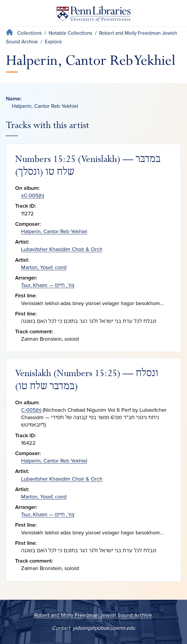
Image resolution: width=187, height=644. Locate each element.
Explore (53, 42)
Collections (30, 33)
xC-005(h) (33, 195)
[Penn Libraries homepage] (93, 15)
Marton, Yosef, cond (44, 267)
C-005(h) (31, 410)
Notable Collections (70, 33)
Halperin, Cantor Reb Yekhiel (54, 231)
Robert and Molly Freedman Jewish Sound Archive (93, 615)
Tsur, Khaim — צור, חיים (48, 285)
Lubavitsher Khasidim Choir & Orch (62, 249)
